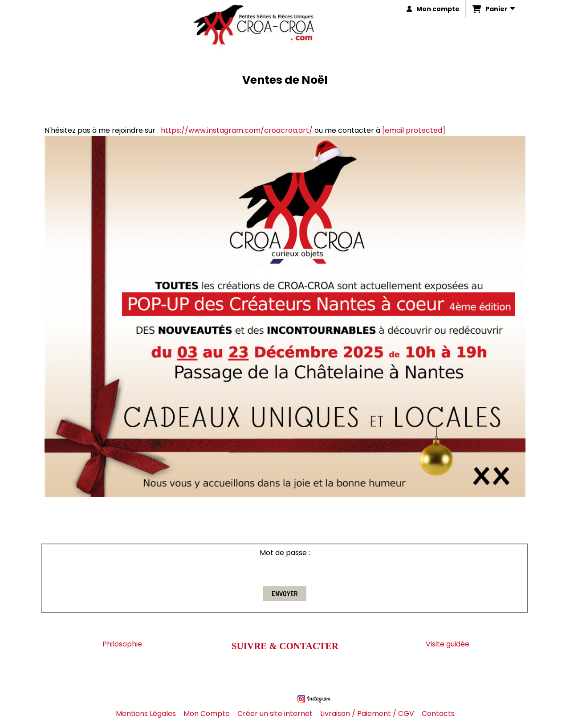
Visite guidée (448, 644)
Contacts (438, 714)
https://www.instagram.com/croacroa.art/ (237, 130)
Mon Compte (207, 714)
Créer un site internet (275, 714)
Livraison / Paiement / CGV (367, 714)
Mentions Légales (146, 714)
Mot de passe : (285, 553)
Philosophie (122, 644)
